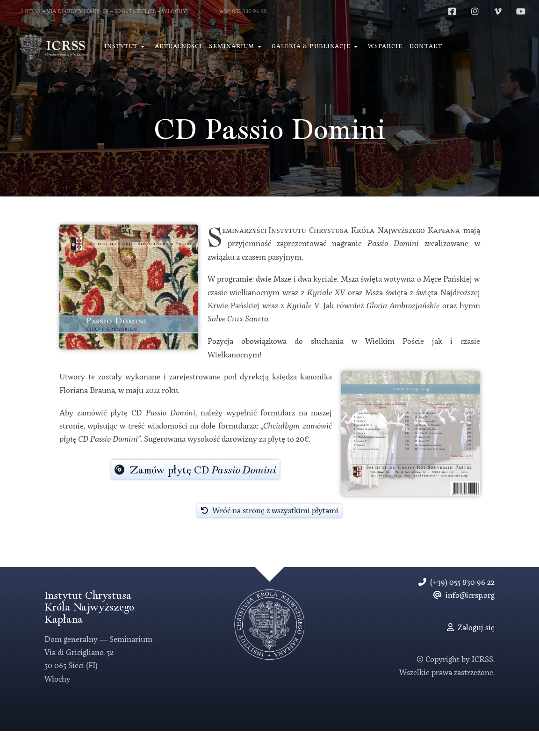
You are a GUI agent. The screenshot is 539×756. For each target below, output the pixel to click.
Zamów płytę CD (195, 470)
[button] (126, 47)
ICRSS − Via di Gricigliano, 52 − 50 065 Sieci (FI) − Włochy (104, 12)
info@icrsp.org (464, 596)
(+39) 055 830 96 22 (241, 12)
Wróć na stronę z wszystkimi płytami (269, 511)
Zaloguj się (471, 628)
